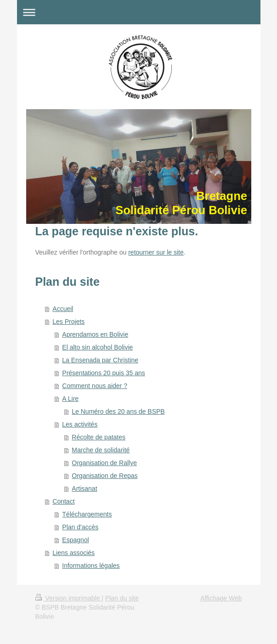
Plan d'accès (80, 527)
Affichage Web (221, 598)
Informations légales (91, 566)
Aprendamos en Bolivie (95, 334)
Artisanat (84, 489)
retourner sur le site (156, 252)
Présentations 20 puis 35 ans (104, 373)
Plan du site (122, 598)
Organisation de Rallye (104, 463)
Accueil (63, 309)
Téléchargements (87, 514)
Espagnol (75, 540)
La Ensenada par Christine (100, 360)
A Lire (70, 399)
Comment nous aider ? (95, 386)
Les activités (80, 424)
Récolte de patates (99, 437)
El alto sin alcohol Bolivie (97, 347)
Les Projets (68, 322)
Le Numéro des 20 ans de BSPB (118, 411)
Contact (63, 501)
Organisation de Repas (105, 476)
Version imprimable (69, 598)
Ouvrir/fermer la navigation (139, 12)
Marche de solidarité (101, 450)
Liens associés (73, 553)
